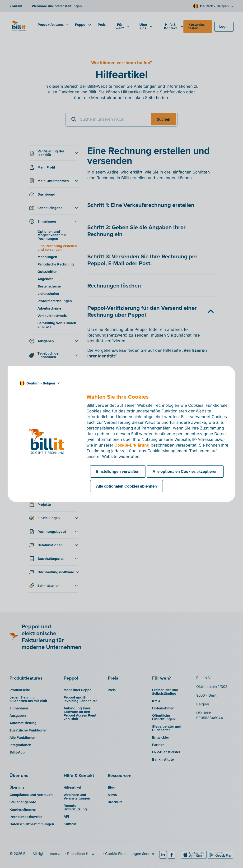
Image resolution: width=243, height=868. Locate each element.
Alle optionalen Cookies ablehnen (126, 486)
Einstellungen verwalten (118, 471)
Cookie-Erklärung (132, 445)
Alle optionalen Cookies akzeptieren (185, 471)
